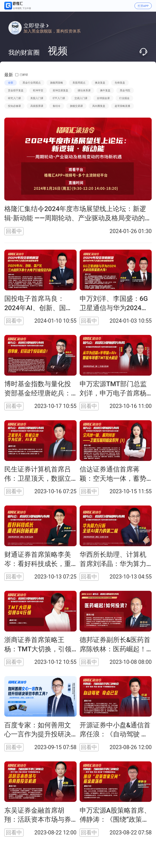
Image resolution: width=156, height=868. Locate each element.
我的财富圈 (24, 53)
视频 (58, 51)
